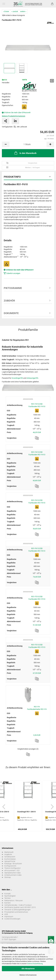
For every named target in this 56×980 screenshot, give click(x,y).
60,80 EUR (37, 481)
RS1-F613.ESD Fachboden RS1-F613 (37, 550)
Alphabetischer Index (12, 873)
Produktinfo (12, 177)
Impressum (9, 917)
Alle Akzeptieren (28, 969)
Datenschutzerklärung (35, 964)
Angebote (8, 854)
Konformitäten (10, 859)
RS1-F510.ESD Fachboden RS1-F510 (37, 598)
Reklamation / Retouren (14, 901)
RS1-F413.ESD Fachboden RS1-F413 (37, 453)
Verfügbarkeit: (7, 127)
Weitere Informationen (28, 975)
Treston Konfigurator (12, 868)
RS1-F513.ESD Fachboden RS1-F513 (37, 646)
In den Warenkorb (25, 153)
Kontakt (7, 894)
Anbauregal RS (32, 378)
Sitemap (8, 877)
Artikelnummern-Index (13, 875)
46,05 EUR (37, 432)
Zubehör (9, 301)
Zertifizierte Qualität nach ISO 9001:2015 (20, 907)
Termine (7, 898)
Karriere (7, 903)
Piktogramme (13, 288)
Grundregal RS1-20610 (26, 812)
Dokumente (11, 313)
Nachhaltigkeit (10, 896)
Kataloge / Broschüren (13, 864)
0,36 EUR (37, 735)
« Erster (6, 11)
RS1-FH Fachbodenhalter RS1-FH (37, 708)
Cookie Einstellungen (12, 919)
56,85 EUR (37, 529)
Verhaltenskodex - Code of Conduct (18, 905)
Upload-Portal (10, 861)
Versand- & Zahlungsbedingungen (17, 910)
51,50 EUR (37, 625)
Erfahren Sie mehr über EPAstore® (17, 113)
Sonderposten (10, 857)
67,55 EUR (37, 673)
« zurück (15, 11)
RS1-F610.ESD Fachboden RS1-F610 (37, 502)
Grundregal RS (17, 378)
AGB (6, 914)
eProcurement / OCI (12, 870)
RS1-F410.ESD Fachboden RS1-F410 (37, 405)
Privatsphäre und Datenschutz (16, 912)
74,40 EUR (37, 577)
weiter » (23, 11)
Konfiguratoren (10, 866)
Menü (4, 4)
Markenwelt (9, 852)
